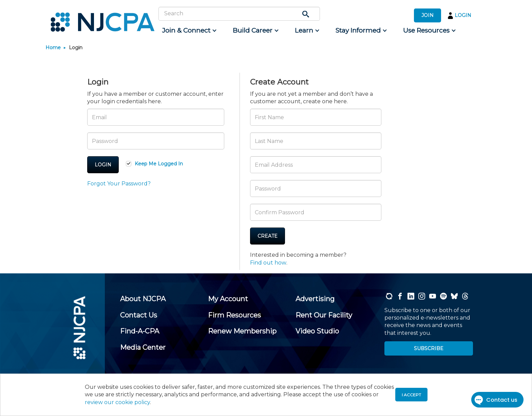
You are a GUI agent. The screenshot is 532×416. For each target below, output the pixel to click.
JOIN (427, 15)
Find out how (268, 263)
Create (268, 236)
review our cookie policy (117, 402)
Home (53, 48)
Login (103, 165)
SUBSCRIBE (429, 348)
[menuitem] (189, 31)
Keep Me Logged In (159, 164)
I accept (411, 395)
